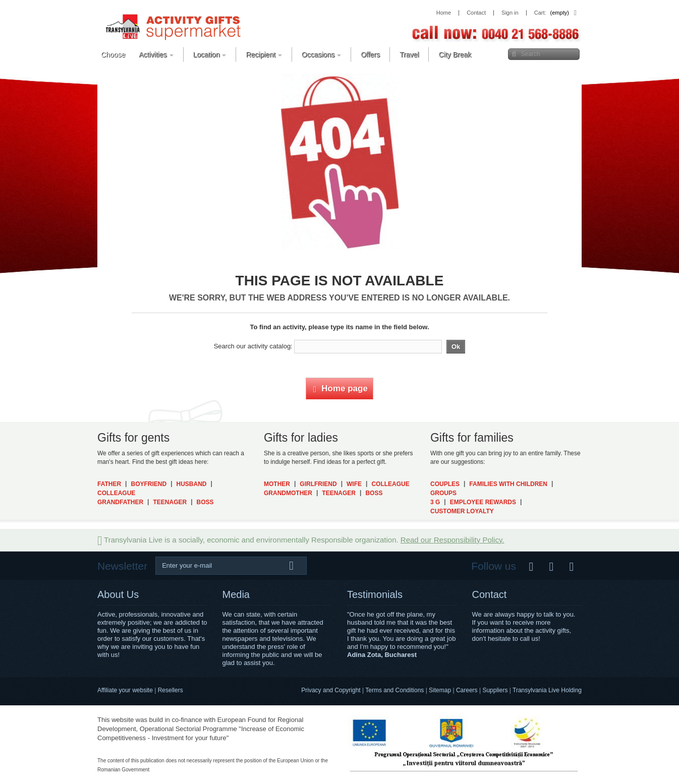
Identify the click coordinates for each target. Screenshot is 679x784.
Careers (467, 690)
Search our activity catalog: (253, 346)
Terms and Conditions (394, 690)
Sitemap (440, 690)
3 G (435, 502)
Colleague (116, 493)
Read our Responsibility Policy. (452, 540)
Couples (445, 484)
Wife (354, 484)
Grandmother (288, 493)
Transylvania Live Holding (547, 690)
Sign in (510, 13)
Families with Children (508, 484)
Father (109, 484)
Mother (277, 484)
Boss (205, 502)
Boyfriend (149, 484)
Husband (192, 484)
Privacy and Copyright (331, 690)
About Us (118, 594)
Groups (443, 493)
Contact (490, 594)
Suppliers (495, 690)
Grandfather (120, 502)
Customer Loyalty (462, 511)
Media (236, 594)
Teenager (170, 502)
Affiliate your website (125, 690)
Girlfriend (318, 484)
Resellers (171, 690)
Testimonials (375, 594)
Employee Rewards (483, 502)
